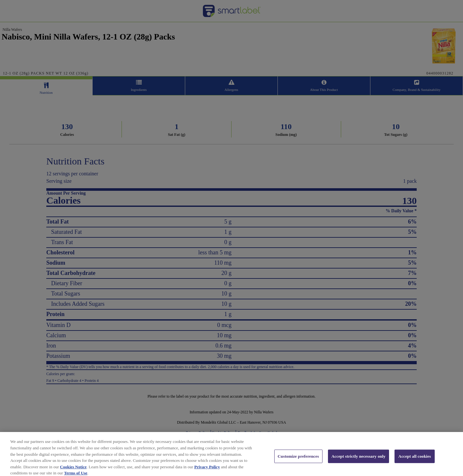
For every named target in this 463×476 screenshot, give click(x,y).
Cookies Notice (73, 471)
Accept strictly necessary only (359, 461)
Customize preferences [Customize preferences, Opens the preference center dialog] (298, 461)
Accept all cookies (415, 461)
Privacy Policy (207, 471)
